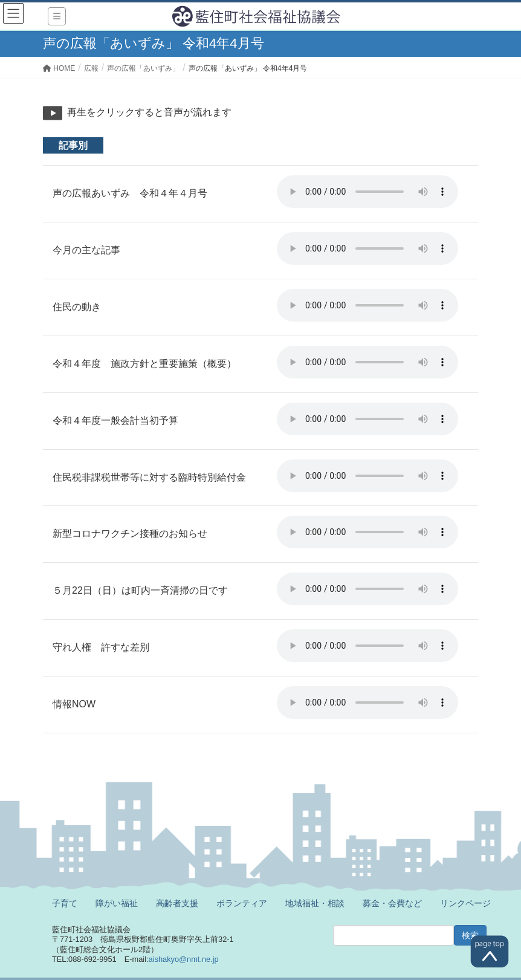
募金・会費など (392, 903)
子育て (65, 903)
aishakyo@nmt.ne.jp (184, 959)
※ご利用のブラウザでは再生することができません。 (367, 192)
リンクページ (465, 903)
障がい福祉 (117, 903)
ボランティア (242, 903)
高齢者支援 (177, 903)
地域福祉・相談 (315, 903)
